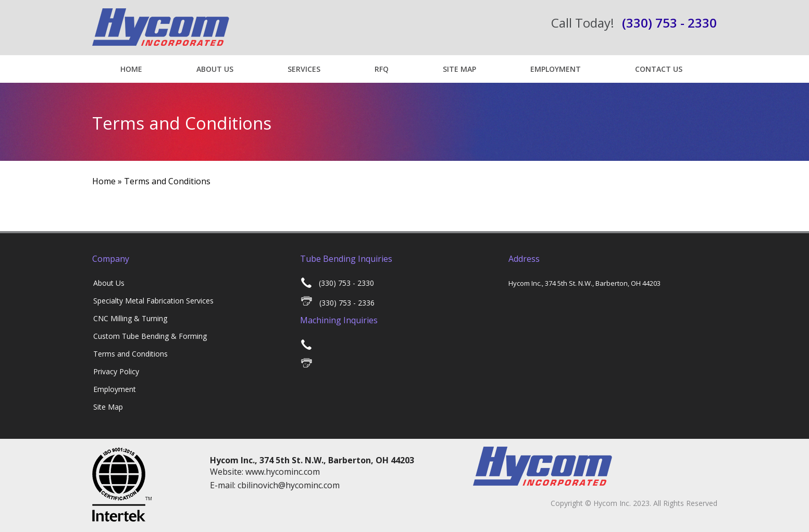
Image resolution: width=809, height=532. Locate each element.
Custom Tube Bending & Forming (150, 336)
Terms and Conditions (130, 354)
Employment (556, 69)
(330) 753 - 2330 (338, 283)
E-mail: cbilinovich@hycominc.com (275, 485)
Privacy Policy (116, 371)
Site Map (459, 69)
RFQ (382, 69)
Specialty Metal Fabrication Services (153, 301)
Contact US (659, 69)
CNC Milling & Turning (130, 318)
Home (131, 69)
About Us (215, 69)
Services (304, 69)
